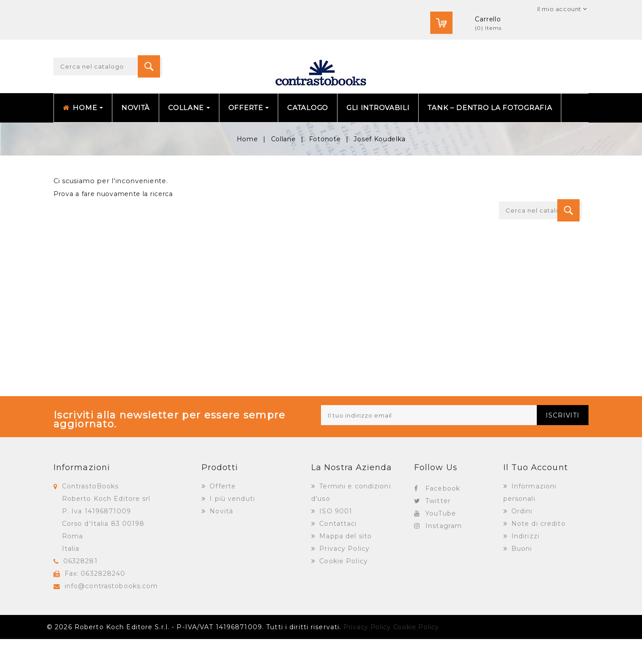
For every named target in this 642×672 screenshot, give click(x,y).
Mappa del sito (344, 569)
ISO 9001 (335, 544)
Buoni (521, 582)
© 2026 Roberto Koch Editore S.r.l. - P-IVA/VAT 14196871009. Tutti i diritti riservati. (194, 660)
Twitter (438, 534)
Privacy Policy (343, 582)
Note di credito (537, 557)
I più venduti (231, 532)
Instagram (444, 559)
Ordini (521, 544)
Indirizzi (524, 569)
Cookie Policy (342, 594)
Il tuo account (536, 500)
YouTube (441, 546)
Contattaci (337, 557)
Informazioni (82, 500)
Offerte (222, 519)
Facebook (443, 521)
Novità (220, 544)
